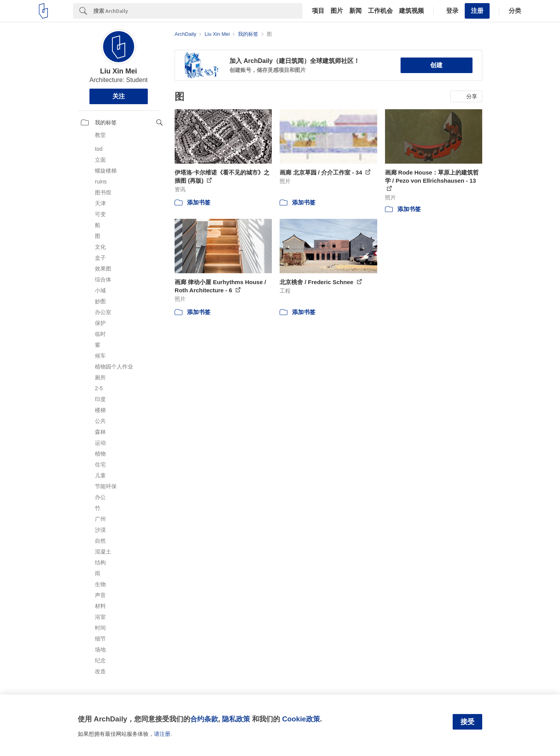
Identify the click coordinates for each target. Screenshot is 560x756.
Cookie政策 (301, 719)
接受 (467, 722)
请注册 (162, 734)
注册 (477, 11)
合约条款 (204, 719)
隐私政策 (236, 719)
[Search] (198, 11)
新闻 (355, 11)
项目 (318, 11)
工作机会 (380, 11)
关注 (119, 96)
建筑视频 (411, 11)
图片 (337, 11)
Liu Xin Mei (118, 71)
